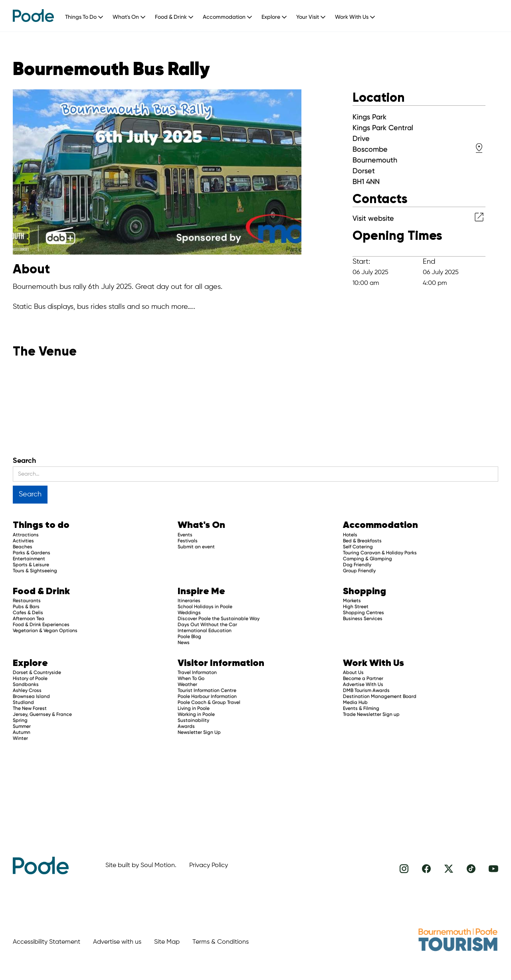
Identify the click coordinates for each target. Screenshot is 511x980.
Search (24, 461)
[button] (87, 15)
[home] (33, 16)
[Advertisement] (302, 778)
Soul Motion (158, 865)
